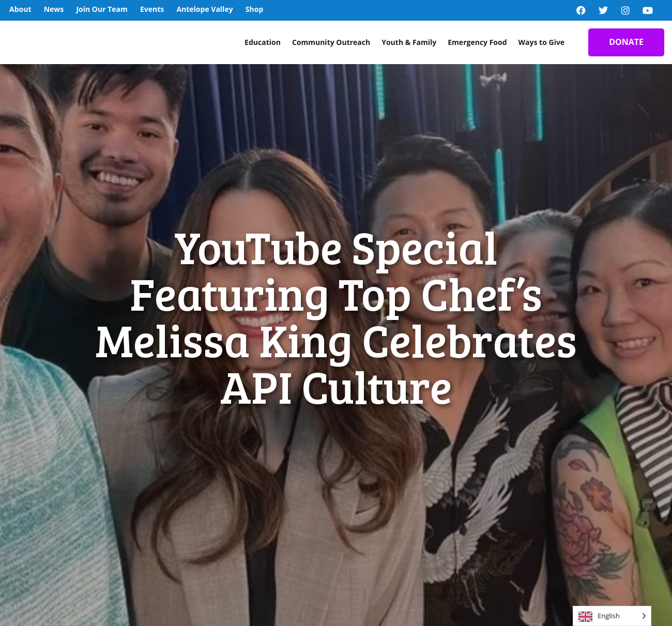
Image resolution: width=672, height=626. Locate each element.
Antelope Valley (204, 9)
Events (152, 9)
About (20, 9)
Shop (254, 9)
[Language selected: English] (612, 616)
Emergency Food (477, 42)
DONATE (626, 42)
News (54, 9)
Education (263, 42)
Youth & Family (409, 42)
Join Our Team (102, 9)
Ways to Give (542, 42)
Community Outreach (331, 42)
